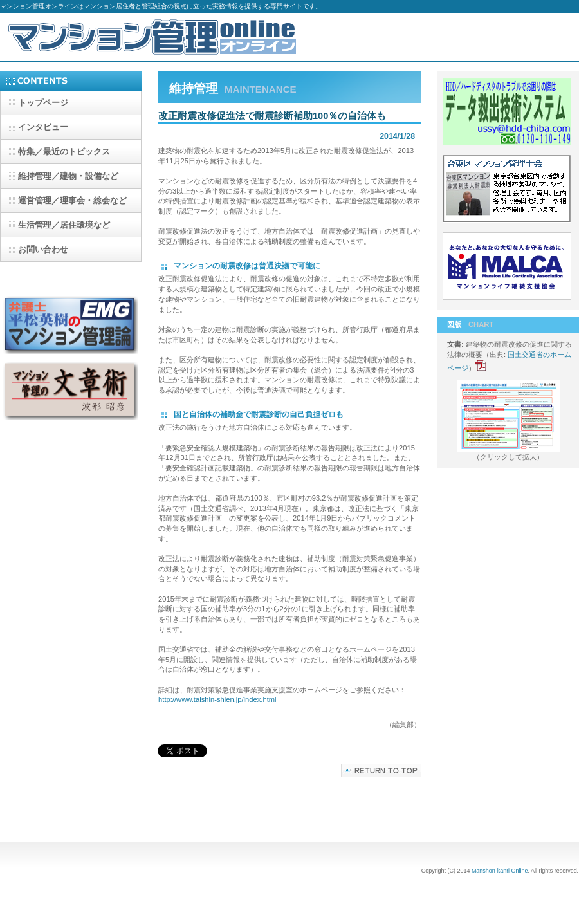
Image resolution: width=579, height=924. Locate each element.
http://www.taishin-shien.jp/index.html (217, 699)
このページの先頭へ (381, 771)
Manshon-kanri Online (500, 871)
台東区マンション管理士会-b (509, 190)
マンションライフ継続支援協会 (509, 268)
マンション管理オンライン (154, 37)
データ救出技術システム (509, 113)
